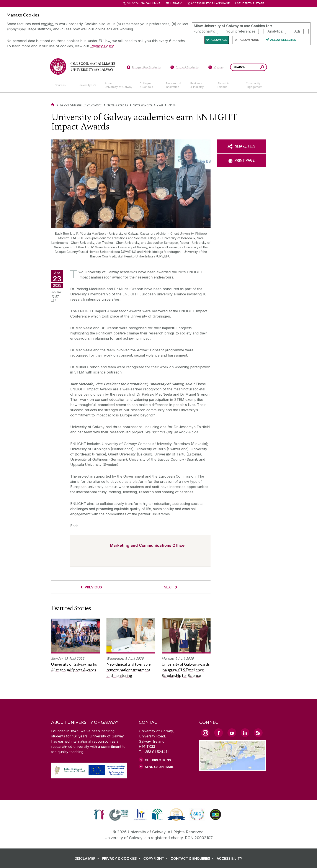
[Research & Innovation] (175, 85)
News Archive (143, 105)
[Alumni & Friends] (228, 85)
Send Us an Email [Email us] (159, 767)
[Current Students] (185, 68)
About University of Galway (81, 105)
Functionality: (204, 31)
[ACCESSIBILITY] (230, 858)
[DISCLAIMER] (88, 858)
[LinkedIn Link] (245, 733)
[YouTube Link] (232, 733)
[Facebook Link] (219, 733)
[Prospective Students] (144, 68)
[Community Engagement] (254, 85)
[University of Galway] (83, 66)
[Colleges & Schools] (149, 85)
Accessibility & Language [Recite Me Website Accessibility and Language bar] (208, 4)
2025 (160, 105)
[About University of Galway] (119, 85)
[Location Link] (233, 768)
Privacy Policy (102, 46)
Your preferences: (241, 31)
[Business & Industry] (200, 85)
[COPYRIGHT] (156, 858)
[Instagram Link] (205, 733)
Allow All (219, 40)
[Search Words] (248, 67)
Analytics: (275, 31)
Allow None (249, 40)
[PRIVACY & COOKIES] (122, 858)
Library (176, 3)
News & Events (118, 105)
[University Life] (88, 85)
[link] (99, 814)
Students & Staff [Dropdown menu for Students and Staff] (250, 3)
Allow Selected (283, 40)
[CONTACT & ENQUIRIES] (193, 858)
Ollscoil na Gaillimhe (143, 3)
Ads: (298, 31)
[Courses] (63, 85)
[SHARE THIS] (241, 146)
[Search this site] (262, 68)
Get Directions (158, 760)
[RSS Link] (258, 733)
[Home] (53, 105)
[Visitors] (216, 68)
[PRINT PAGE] (241, 160)
